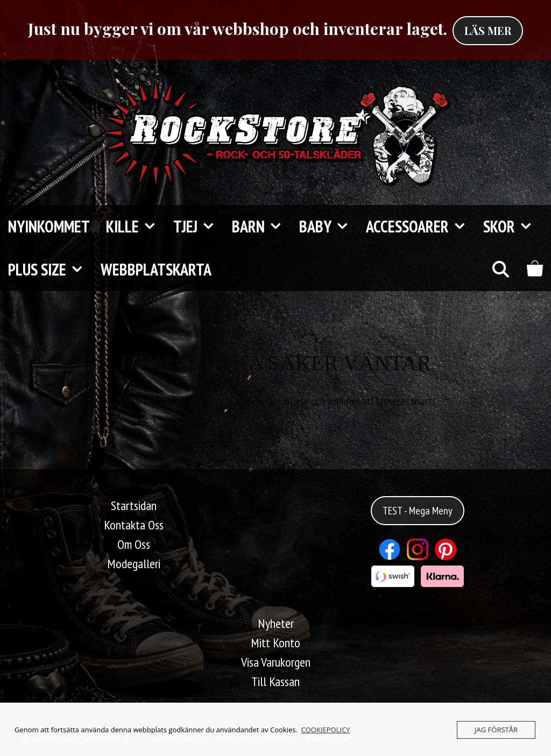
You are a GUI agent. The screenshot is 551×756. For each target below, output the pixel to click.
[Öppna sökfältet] (500, 270)
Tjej (199, 227)
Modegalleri (134, 564)
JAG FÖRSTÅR (496, 730)
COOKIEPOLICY (326, 730)
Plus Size (50, 270)
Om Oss (134, 544)
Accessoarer (421, 227)
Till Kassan (275, 681)
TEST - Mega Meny (418, 511)
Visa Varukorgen (276, 662)
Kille (136, 227)
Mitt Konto (275, 643)
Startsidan (134, 506)
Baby (329, 227)
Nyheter (276, 623)
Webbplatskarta (156, 269)
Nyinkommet (49, 226)
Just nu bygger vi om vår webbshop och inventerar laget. (238, 29)
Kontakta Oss (134, 525)
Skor (512, 227)
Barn (262, 227)
